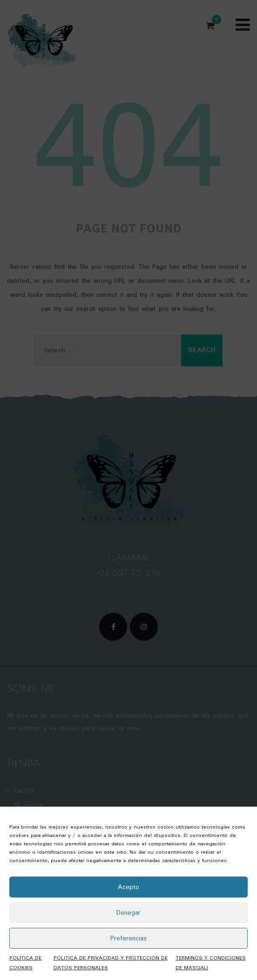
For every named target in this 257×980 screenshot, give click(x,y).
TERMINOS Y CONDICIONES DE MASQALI (211, 963)
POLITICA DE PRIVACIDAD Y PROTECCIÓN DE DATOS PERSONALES (111, 963)
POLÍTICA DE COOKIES (25, 963)
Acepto (128, 887)
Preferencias (128, 939)
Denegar (128, 913)
